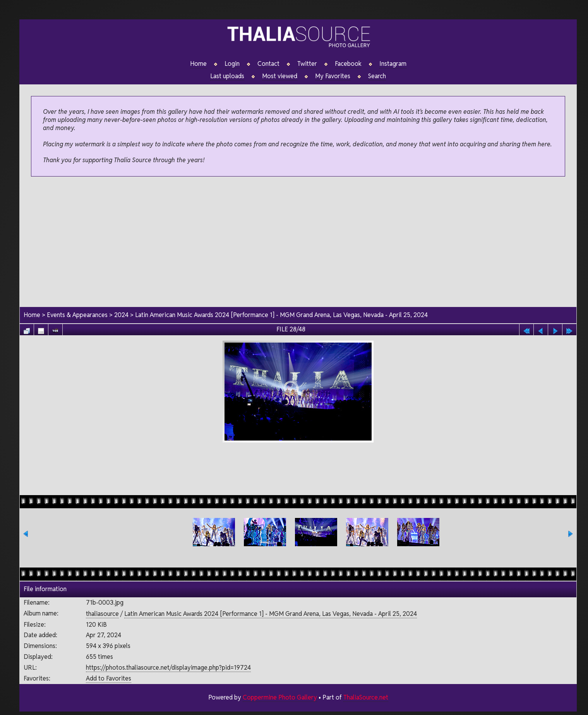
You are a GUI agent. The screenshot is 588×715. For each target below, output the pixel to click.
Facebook (348, 64)
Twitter (307, 64)
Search (377, 76)
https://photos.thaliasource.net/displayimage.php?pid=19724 (168, 668)
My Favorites (333, 76)
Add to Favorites (109, 678)
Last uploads (227, 76)
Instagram (393, 64)
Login (232, 64)
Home (198, 64)
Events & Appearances (77, 315)
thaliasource (102, 614)
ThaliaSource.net (366, 698)
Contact (268, 64)
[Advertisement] (298, 242)
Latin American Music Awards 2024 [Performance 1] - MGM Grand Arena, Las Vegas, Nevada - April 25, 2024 (282, 315)
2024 (121, 315)
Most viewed (280, 76)
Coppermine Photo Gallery (279, 698)
